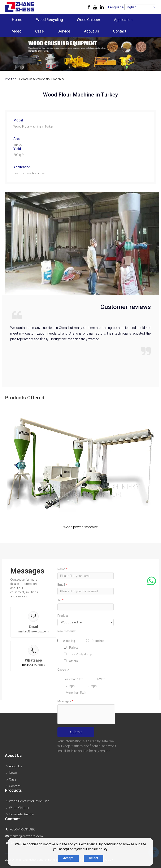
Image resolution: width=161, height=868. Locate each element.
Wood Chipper (88, 20)
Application (123, 20)
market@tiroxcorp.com (33, 631)
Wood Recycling (49, 20)
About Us (92, 31)
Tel (60, 600)
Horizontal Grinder (22, 814)
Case (40, 31)
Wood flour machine (51, 79)
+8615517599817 (33, 665)
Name (62, 569)
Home (17, 20)
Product (63, 616)
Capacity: (64, 670)
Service (64, 31)
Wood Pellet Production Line (29, 801)
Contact (120, 31)
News (13, 773)
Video (17, 31)
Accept (68, 858)
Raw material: (67, 631)
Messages (65, 701)
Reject (93, 858)
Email (62, 585)
